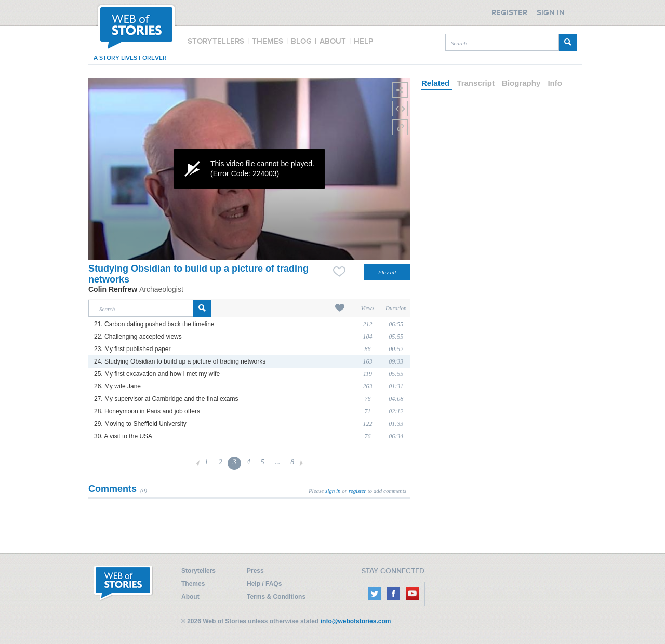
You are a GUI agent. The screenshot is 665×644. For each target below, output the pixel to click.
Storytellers (198, 571)
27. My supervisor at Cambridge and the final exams (166, 399)
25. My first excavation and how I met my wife (157, 374)
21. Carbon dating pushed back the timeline (154, 324)
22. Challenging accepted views (138, 337)
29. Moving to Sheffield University (140, 424)
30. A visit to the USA (123, 436)
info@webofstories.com (356, 621)
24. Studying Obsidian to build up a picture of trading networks (180, 361)
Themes (193, 584)
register (357, 491)
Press (255, 571)
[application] (249, 169)
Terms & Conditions (276, 597)
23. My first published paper (132, 349)
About (190, 597)
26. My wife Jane (117, 386)
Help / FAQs (264, 584)
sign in (333, 491)
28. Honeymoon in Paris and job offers (147, 411)
